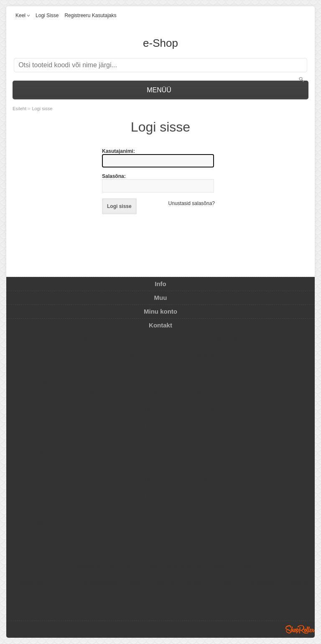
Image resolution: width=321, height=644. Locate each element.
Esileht (19, 109)
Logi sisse (47, 15)
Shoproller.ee (300, 629)
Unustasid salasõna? (192, 203)
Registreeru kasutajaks (90, 15)
